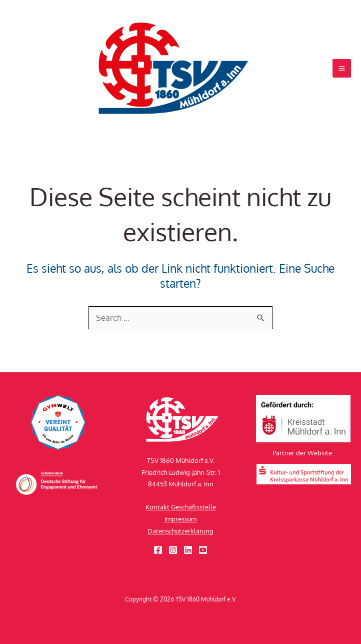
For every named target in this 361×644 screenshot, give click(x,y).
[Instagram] (173, 550)
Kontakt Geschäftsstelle (181, 507)
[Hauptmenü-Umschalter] (342, 68)
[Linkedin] (188, 550)
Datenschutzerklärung (180, 531)
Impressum (180, 519)
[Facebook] (158, 550)
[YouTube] (203, 550)
